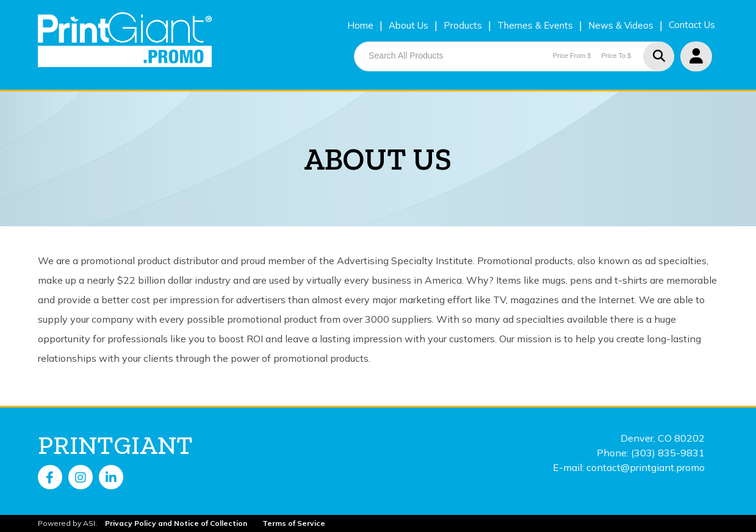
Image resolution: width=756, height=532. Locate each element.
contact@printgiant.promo (646, 467)
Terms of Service (294, 523)
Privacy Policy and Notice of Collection (176, 523)
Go (658, 56)
